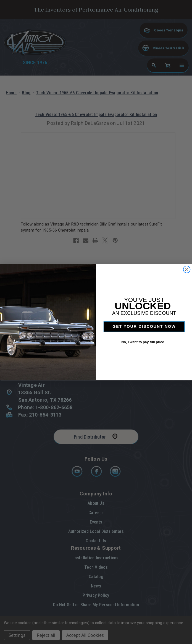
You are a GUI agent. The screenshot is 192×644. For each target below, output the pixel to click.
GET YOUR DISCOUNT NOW (144, 327)
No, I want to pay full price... (144, 342)
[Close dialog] (187, 269)
